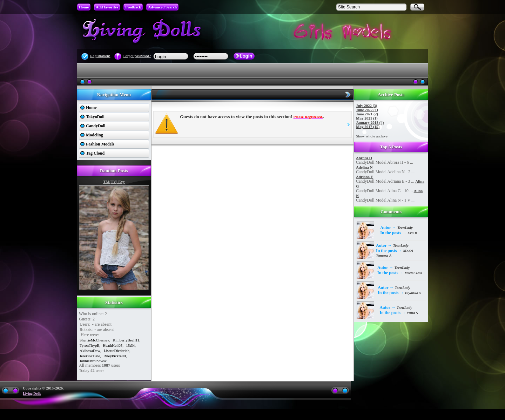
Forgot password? (137, 56)
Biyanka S (413, 293)
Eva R (412, 233)
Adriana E (365, 177)
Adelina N (364, 167)
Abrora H (364, 158)
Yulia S (412, 313)
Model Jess (413, 273)
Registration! (100, 56)
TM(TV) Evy (114, 182)
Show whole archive (372, 136)
